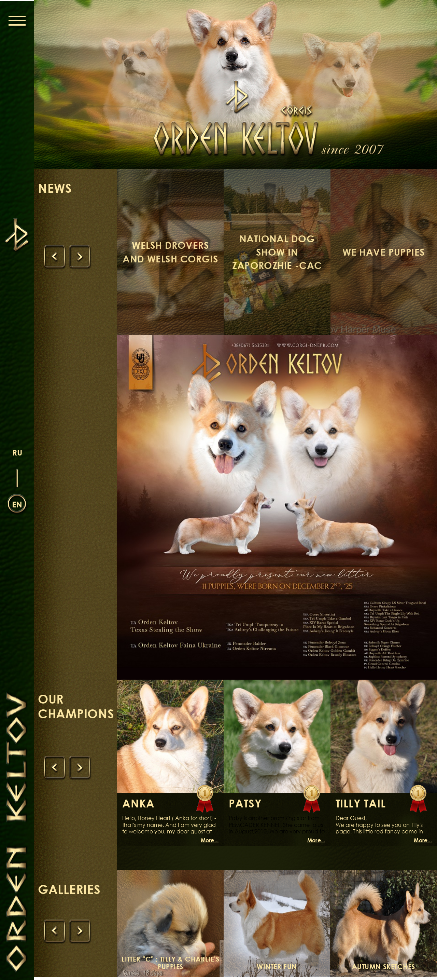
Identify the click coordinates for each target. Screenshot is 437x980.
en (17, 504)
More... (210, 844)
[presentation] (55, 258)
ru (17, 452)
